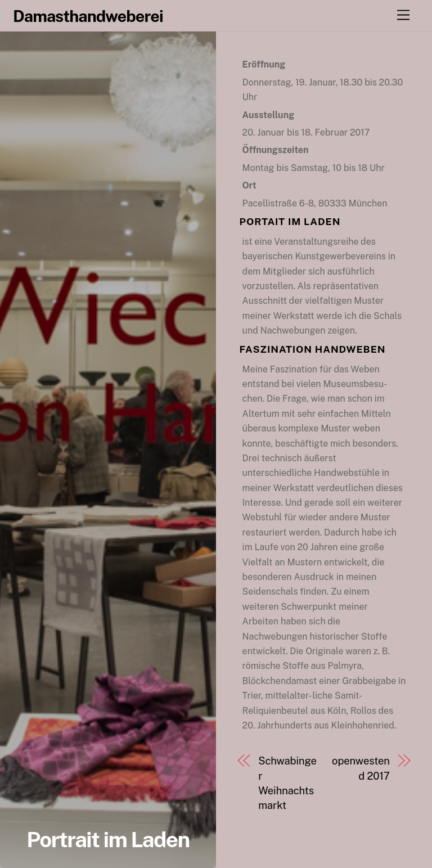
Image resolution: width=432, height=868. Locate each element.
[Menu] (403, 15)
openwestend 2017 (361, 768)
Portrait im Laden (108, 840)
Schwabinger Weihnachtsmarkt (287, 783)
